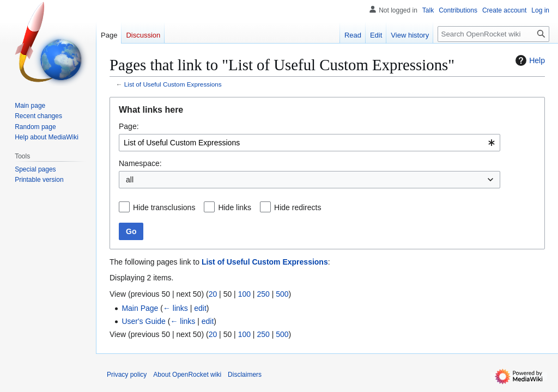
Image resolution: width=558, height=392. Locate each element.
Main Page (140, 308)
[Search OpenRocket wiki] (493, 34)
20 (213, 294)
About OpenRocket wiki (187, 375)
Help (529, 60)
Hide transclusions (164, 207)
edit (200, 308)
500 (282, 294)
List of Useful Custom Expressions (173, 84)
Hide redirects (298, 207)
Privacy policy (127, 375)
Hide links (235, 207)
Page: (129, 126)
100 (244, 294)
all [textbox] (130, 180)
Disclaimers (245, 375)
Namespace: (140, 163)
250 (263, 294)
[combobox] (310, 143)
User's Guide (143, 321)
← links (175, 308)
